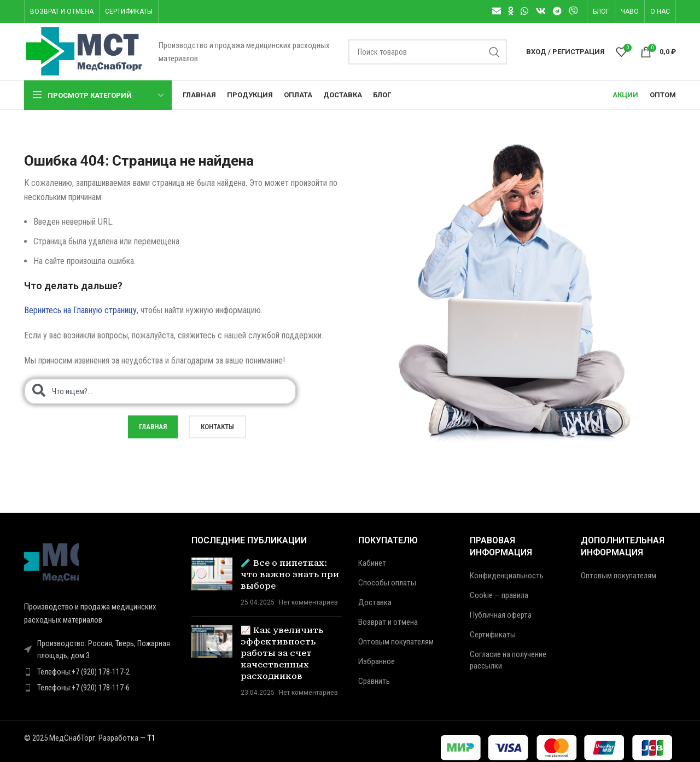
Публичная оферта (501, 615)
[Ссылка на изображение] (51, 561)
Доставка (375, 602)
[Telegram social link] (557, 11)
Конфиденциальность (507, 576)
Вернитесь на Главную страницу (80, 310)
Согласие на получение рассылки (508, 660)
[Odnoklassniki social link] (511, 11)
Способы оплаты (387, 583)
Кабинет (372, 563)
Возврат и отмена (388, 622)
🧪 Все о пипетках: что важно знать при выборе (290, 575)
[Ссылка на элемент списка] (100, 672)
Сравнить (374, 681)
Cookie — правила (499, 595)
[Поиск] (428, 52)
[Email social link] (496, 11)
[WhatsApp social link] (525, 11)
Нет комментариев (308, 602)
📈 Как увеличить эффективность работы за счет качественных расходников (282, 653)
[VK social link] (541, 11)
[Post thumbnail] (212, 583)
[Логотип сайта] (86, 51)
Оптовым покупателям (396, 642)
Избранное (377, 661)
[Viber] (573, 11)
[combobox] (160, 391)
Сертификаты (493, 635)
